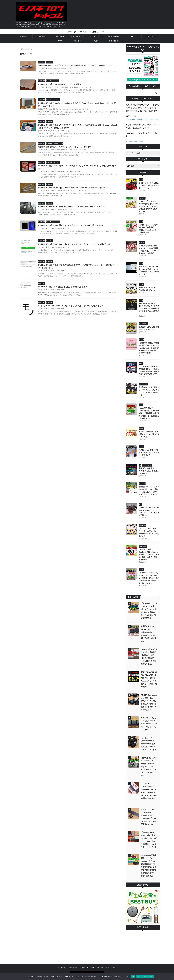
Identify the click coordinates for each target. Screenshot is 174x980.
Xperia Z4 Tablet (76, 172)
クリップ (70, 68)
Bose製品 (23, 36)
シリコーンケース (86, 87)
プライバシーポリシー (87, 955)
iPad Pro (64, 68)
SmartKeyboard (75, 87)
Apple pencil (57, 68)
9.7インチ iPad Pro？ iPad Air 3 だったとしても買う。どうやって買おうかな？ (71, 307)
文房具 (96, 41)
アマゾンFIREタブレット (78, 36)
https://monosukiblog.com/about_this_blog (142, 119)
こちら (137, 128)
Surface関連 (42, 36)
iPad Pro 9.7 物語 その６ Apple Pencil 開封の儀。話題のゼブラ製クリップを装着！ (73, 188)
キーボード (69, 210)
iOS (55, 87)
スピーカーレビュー (96, 36)
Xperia (68, 172)
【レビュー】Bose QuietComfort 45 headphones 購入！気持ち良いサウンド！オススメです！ (149, 731)
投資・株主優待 (114, 41)
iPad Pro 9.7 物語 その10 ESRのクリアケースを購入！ (61, 84)
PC (132, 36)
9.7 (50, 131)
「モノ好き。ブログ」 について (106, 955)
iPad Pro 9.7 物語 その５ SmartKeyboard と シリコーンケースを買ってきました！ (73, 207)
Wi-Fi (64, 131)
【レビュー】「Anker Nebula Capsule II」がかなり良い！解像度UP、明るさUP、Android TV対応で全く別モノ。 (149, 779)
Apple (51, 68)
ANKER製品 (60, 36)
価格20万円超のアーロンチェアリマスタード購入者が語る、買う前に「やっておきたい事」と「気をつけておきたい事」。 (149, 754)
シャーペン (80, 150)
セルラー (69, 131)
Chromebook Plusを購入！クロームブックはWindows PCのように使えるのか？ (149, 523)
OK (133, 976)
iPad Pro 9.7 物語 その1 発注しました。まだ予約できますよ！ (64, 288)
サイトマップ (62, 955)
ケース (68, 229)
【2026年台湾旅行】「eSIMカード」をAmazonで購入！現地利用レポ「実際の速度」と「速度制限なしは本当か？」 (149, 405)
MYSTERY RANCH (114, 36)
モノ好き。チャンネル (134, 141)
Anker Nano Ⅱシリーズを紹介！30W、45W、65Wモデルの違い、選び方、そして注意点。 (149, 711)
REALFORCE (150, 36)
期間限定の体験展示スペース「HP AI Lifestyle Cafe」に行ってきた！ (149, 463)
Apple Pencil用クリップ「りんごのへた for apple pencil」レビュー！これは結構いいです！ (77, 65)
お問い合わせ (73, 955)
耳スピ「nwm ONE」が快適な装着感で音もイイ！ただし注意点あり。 (149, 445)
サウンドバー (78, 41)
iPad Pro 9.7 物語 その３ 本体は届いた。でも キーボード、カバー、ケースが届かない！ (75, 245)
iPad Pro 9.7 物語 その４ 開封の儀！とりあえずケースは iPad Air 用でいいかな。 (72, 226)
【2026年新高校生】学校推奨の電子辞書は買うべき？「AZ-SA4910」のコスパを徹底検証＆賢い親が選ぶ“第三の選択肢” (149, 343)
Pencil (64, 150)
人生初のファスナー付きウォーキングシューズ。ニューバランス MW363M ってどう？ (149, 385)
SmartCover (66, 87)
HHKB (60, 41)
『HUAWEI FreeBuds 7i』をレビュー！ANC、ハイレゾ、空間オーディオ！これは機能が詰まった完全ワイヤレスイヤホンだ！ (149, 565)
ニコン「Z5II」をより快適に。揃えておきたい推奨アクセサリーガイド (149, 185)
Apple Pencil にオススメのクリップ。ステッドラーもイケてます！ (66, 147)
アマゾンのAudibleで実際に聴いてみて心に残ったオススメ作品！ (149, 426)
